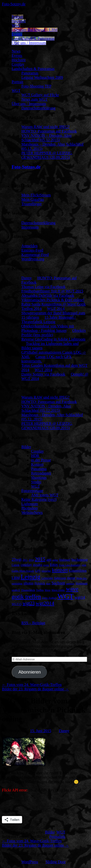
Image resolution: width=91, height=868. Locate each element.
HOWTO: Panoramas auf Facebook (49, 131)
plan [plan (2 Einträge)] (48, 583)
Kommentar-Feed (35, 255)
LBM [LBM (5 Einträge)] (16, 578)
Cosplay (18, 64)
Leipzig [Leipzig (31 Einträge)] (30, 577)
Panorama (39, 469)
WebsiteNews (32, 513)
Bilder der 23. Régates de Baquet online (35, 689)
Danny (27, 278)
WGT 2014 (56, 309)
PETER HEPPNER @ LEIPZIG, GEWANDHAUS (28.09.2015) (47, 155)
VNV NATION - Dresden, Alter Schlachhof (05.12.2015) (46, 408)
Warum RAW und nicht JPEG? (45, 127)
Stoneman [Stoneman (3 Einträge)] (82, 583)
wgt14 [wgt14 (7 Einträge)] (80, 597)
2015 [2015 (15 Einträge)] (40, 559)
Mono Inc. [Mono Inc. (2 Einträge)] (82, 578)
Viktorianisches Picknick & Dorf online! (53, 300)
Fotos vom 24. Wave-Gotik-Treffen (32, 685)
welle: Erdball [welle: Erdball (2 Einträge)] (49, 598)
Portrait (17, 17)
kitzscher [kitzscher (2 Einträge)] (46, 571)
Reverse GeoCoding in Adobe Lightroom (53, 339)
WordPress (30, 862)
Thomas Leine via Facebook (43, 287)
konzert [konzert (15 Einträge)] (60, 570)
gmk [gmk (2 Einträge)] (84, 565)
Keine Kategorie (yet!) (39, 499)
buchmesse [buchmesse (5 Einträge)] (79, 559)
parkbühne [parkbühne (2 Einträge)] (17, 583)
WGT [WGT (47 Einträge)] (66, 596)
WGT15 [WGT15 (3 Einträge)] (17, 604)
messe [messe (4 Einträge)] (71, 578)
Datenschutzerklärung (38, 108)
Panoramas (30, 73)
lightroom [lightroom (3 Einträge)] (60, 578)
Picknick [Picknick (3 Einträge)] (40, 583)
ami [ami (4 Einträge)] (49, 560)
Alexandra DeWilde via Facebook (48, 295)
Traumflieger (32, 204)
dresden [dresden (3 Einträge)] (38, 565)
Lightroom (30, 504)
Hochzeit (19, 21)
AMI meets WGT (45, 495)
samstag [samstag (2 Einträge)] (70, 583)
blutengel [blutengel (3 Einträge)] (65, 560)
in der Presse (41, 460)
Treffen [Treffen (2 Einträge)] (40, 590)
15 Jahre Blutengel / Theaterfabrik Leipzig (49, 320)
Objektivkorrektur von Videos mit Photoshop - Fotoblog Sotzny (48, 328)
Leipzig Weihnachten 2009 (42, 77)
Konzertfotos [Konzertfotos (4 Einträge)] (78, 570)
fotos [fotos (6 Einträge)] (54, 565)
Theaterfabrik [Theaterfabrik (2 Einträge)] (28, 590)
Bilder (26, 447)
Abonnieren (30, 672)
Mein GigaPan (33, 199)
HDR (35, 456)
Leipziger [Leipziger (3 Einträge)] (47, 578)
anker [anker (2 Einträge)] (55, 560)
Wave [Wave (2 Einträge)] (48, 590)
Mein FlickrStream (36, 195)
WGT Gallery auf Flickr (40, 95)
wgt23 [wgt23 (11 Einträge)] (29, 603)
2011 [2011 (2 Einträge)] (25, 560)
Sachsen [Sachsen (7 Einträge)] (58, 583)
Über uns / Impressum (29, 43)
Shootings (39, 478)
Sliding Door (56, 862)
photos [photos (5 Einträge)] (29, 583)
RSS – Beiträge (33, 623)
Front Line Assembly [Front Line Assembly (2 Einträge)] (70, 565)
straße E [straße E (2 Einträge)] (16, 590)
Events (17, 34)
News (16, 51)
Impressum (30, 227)
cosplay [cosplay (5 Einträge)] (26, 565)
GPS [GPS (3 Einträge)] (38, 571)
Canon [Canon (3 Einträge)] (16, 565)
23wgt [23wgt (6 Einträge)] (17, 559)
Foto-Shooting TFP (36, 86)
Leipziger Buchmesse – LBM (35, 30)
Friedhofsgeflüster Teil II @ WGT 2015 (52, 291)
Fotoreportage (32, 491)
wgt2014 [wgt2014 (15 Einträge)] (45, 603)
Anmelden (29, 246)
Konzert (37, 464)
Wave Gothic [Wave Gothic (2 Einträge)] (58, 590)
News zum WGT (34, 99)
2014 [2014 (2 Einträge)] (31, 560)
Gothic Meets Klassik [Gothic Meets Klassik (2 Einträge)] (23, 571)
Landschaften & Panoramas (33, 39)
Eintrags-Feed (32, 250)
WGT (16, 25)
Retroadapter (41, 473)
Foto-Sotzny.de (14, 4)
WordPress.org (33, 259)
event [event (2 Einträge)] (46, 565)
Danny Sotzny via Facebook (43, 374)
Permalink (57, 837)
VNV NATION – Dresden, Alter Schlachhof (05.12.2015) (46, 138)
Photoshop (30, 508)
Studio (36, 482)
